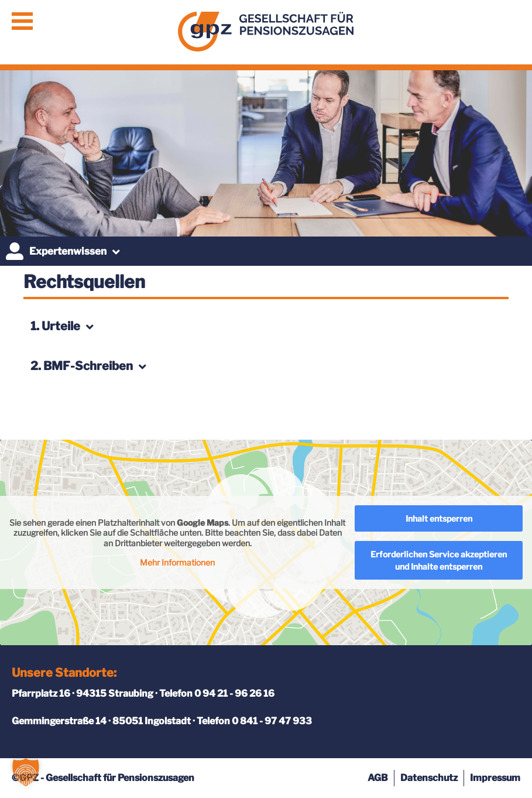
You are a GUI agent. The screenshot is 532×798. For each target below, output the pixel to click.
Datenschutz (429, 778)
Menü (22, 21)
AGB (378, 778)
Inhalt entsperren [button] (439, 518)
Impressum (495, 778)
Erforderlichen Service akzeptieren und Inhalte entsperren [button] (439, 560)
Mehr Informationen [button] (177, 562)
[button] (26, 772)
